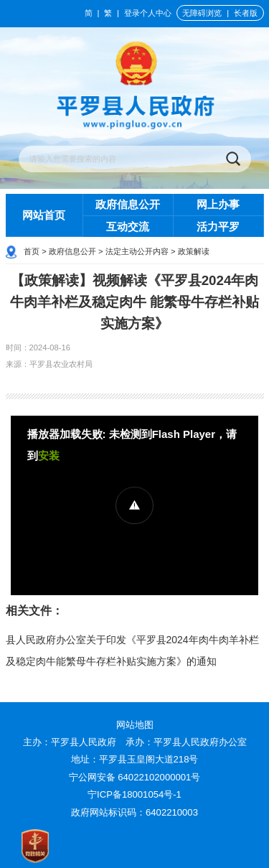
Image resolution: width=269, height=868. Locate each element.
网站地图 (135, 725)
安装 (49, 456)
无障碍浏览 (202, 13)
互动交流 (128, 227)
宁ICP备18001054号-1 (136, 794)
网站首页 (44, 215)
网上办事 (218, 204)
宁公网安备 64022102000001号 (135, 777)
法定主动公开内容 (137, 251)
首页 (32, 251)
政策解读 (194, 251)
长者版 (246, 13)
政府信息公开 (128, 204)
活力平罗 (218, 227)
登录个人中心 (148, 13)
